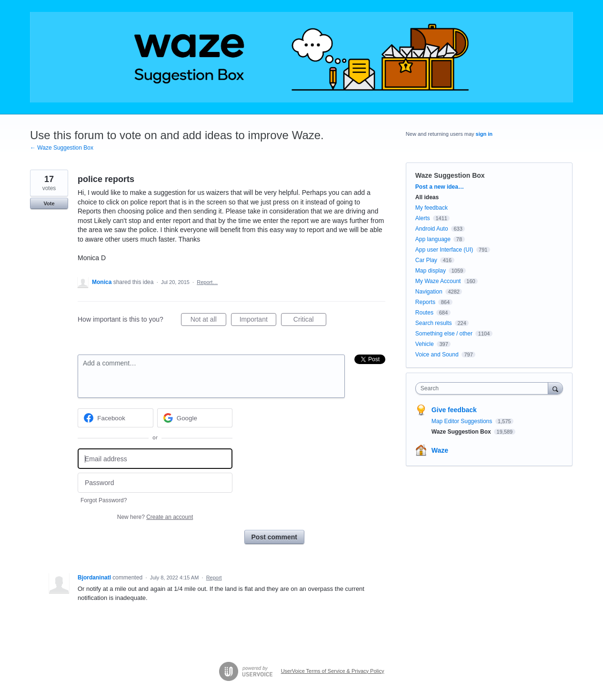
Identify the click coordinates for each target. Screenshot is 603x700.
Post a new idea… (440, 187)
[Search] (555, 388)
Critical (310, 321)
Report (214, 578)
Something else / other (444, 334)
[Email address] (155, 459)
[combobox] (484, 388)
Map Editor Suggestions (463, 421)
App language (433, 239)
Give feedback (454, 410)
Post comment (274, 537)
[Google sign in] (195, 418)
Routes (424, 313)
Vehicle (425, 344)
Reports (425, 302)
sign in (484, 134)
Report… (207, 282)
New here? (155, 517)
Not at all (208, 321)
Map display (431, 271)
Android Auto (432, 229)
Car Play (426, 260)
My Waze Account (438, 281)
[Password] (155, 483)
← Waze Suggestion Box (62, 148)
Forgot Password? (104, 500)
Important (258, 321)
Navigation (429, 292)
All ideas (427, 197)
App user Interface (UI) (444, 250)
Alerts (423, 218)
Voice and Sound (437, 355)
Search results (434, 323)
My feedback (432, 208)
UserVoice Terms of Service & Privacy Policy (333, 671)
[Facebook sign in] (116, 418)
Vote (49, 203)
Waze (440, 450)
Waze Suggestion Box (450, 175)
